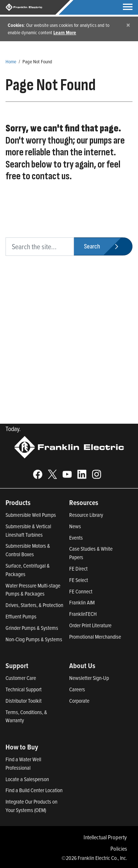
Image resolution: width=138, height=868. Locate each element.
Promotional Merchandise (95, 637)
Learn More (65, 32)
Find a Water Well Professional (23, 763)
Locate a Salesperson (27, 779)
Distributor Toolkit (24, 701)
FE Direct (78, 569)
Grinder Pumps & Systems (32, 628)
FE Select (79, 580)
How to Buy (22, 747)
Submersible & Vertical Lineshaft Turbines (28, 530)
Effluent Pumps (21, 616)
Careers (77, 689)
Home (11, 61)
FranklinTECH (83, 614)
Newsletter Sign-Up (89, 678)
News (75, 526)
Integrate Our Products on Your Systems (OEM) (31, 806)
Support (17, 666)
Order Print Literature (90, 625)
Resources (84, 502)
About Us (82, 666)
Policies (119, 848)
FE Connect (81, 591)
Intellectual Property (105, 837)
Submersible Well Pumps (31, 515)
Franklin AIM (82, 602)
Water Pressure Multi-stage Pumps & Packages (33, 590)
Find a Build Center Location (34, 790)
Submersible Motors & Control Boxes (28, 550)
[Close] (128, 25)
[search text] (40, 247)
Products (18, 502)
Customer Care (21, 678)
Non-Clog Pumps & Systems (34, 639)
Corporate (79, 701)
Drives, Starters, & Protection (34, 605)
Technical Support (24, 689)
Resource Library (86, 515)
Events (76, 538)
